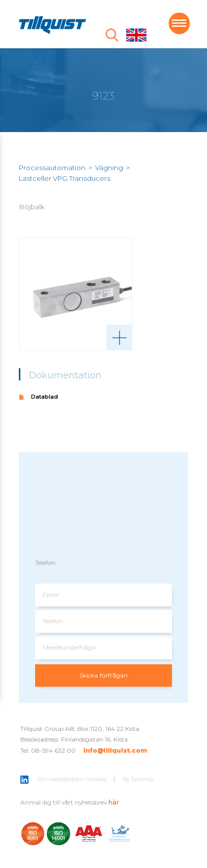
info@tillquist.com (115, 750)
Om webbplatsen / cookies (72, 779)
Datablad (45, 397)
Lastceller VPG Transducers (65, 178)
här (114, 802)
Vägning (109, 168)
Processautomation (52, 168)
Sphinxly (142, 779)
